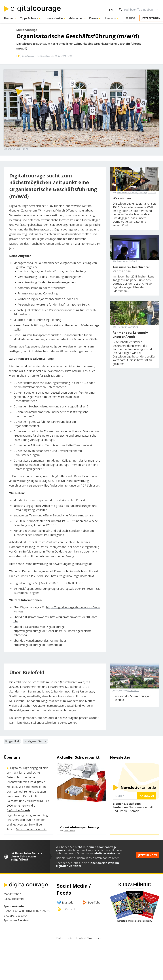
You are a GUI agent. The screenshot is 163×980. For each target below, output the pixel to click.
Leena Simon (122, 327)
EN (111, 10)
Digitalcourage (28, 56)
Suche (157, 10)
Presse (94, 18)
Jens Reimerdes (14, 149)
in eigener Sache (35, 741)
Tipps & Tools (29, 18)
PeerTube (94, 902)
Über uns (110, 18)
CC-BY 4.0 (24, 149)
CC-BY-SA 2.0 (134, 691)
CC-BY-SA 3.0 (133, 327)
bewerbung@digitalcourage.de (33, 481)
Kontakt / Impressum (90, 938)
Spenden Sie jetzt (67, 863)
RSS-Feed (69, 909)
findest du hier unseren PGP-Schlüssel (74, 485)
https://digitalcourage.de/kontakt (73, 576)
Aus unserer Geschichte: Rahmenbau (131, 269)
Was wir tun (122, 198)
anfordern (140, 787)
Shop (130, 18)
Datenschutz (64, 938)
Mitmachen (76, 18)
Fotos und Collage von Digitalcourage (132, 192)
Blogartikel (12, 741)
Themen (9, 18)
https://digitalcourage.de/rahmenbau (38, 645)
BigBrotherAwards (18, 810)
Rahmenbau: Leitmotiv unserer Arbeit (130, 335)
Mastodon (69, 902)
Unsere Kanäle (53, 18)
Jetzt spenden (151, 18)
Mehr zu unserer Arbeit (31, 829)
